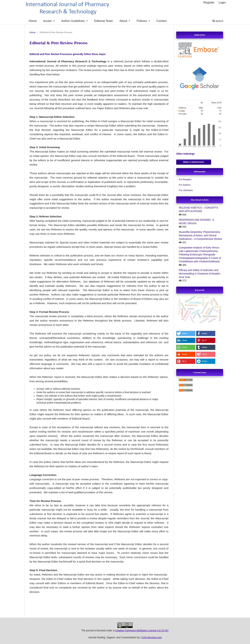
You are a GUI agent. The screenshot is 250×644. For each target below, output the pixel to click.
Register (209, 3)
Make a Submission (194, 162)
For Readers (185, 179)
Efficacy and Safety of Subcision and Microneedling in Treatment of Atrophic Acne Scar (200, 274)
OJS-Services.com (152, 637)
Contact (162, 21)
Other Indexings (186, 154)
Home (33, 21)
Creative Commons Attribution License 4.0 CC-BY (142, 630)
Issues (48, 21)
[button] (186, 333)
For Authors (185, 185)
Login (222, 3)
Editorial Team (104, 21)
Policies (142, 21)
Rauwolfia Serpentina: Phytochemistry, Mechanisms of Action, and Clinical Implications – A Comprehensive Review (200, 235)
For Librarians (186, 190)
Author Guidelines (73, 21)
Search (218, 21)
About (124, 21)
